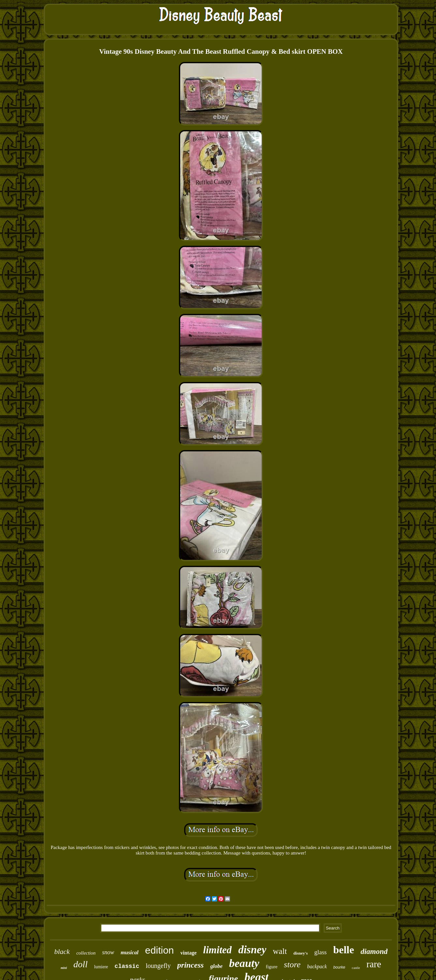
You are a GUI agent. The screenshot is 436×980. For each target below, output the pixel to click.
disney (252, 950)
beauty (244, 963)
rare (374, 964)
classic (127, 966)
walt (280, 951)
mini (64, 968)
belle (343, 950)
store (292, 965)
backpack (317, 966)
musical (130, 952)
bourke (339, 967)
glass (320, 952)
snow (108, 952)
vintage (189, 953)
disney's (300, 953)
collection (86, 953)
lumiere (101, 967)
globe (216, 966)
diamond (374, 951)
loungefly (158, 966)
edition (159, 950)
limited (217, 950)
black (62, 951)
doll (80, 964)
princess (190, 965)
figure (272, 967)
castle (356, 968)
